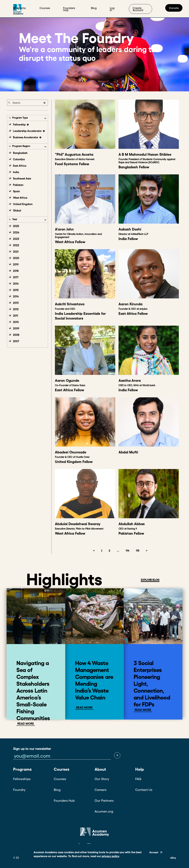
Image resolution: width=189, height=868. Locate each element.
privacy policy (110, 856)
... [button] (118, 551)
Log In (112, 9)
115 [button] (138, 551)
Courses (45, 8)
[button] (117, 755)
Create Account (138, 9)
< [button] (94, 551)
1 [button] (102, 551)
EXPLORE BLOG (150, 580)
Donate (174, 8)
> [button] (147, 551)
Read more (84, 708)
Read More (26, 724)
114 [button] (128, 551)
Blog (94, 8)
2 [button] (109, 551)
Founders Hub (69, 9)
